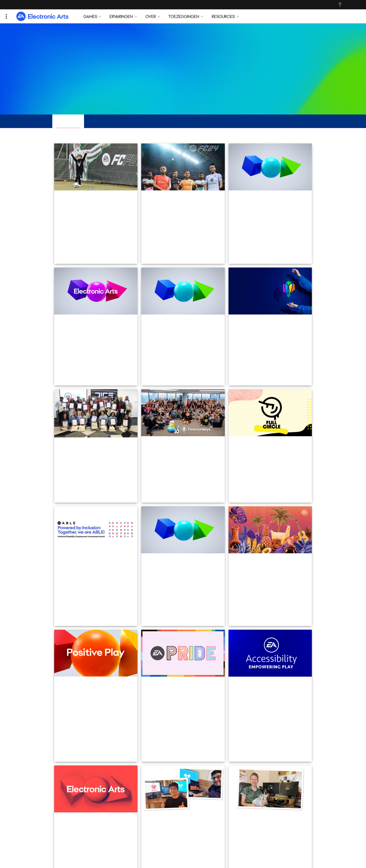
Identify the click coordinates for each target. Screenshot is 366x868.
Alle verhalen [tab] (68, 121)
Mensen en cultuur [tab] (154, 121)
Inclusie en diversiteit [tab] (108, 121)
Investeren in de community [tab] (206, 121)
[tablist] (183, 121)
